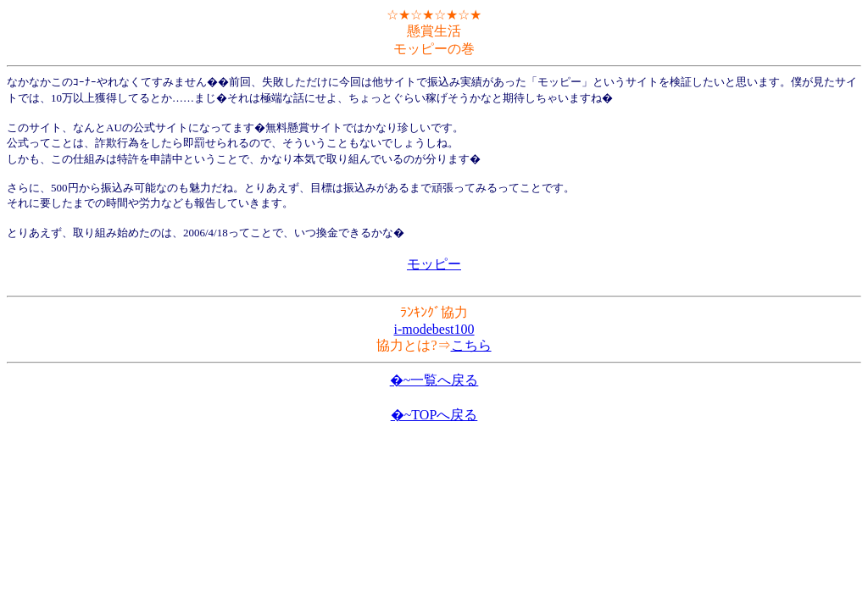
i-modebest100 (434, 329)
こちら (471, 345)
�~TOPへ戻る (434, 415)
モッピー (434, 264)
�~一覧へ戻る (434, 380)
